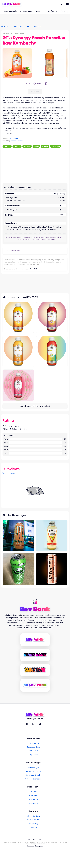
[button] (17, 63)
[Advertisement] (35, 18)
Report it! (33, 269)
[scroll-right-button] (68, 11)
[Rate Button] (37, 84)
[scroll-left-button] (2, 11)
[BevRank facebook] (27, 744)
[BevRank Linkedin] (40, 744)
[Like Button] (26, 84)
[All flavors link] (35, 426)
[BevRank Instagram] (33, 744)
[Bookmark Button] (46, 84)
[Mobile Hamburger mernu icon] (67, 4)
